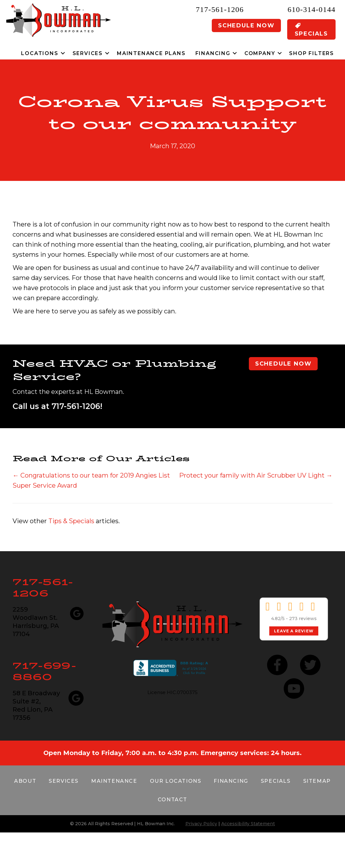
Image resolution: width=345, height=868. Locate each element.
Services (88, 53)
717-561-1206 (220, 9)
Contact (172, 800)
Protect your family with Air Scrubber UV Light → (256, 475)
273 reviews (303, 619)
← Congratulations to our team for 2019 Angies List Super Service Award (91, 480)
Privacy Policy (201, 824)
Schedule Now (246, 25)
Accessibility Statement (248, 824)
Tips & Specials (71, 521)
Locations (40, 53)
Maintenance (114, 781)
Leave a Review (294, 631)
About (25, 781)
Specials (276, 781)
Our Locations (176, 781)
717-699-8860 (44, 671)
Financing (213, 53)
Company (260, 53)
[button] (63, 53)
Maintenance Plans (151, 53)
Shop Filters (312, 53)
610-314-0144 (312, 9)
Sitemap (317, 781)
